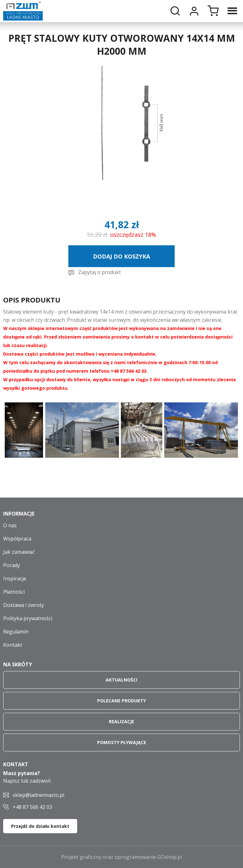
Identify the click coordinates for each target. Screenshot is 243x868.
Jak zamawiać (19, 552)
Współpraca (17, 539)
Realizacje (121, 721)
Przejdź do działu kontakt (40, 826)
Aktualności (121, 680)
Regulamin (16, 632)
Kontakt (13, 645)
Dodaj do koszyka (121, 256)
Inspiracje (15, 578)
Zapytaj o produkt (100, 272)
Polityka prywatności (28, 618)
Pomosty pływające (122, 742)
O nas (10, 525)
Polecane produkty (121, 701)
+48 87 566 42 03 (32, 807)
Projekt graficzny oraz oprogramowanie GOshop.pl (121, 857)
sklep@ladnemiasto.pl (38, 795)
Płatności (14, 592)
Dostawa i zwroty (24, 605)
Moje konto (194, 11)
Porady (12, 565)
